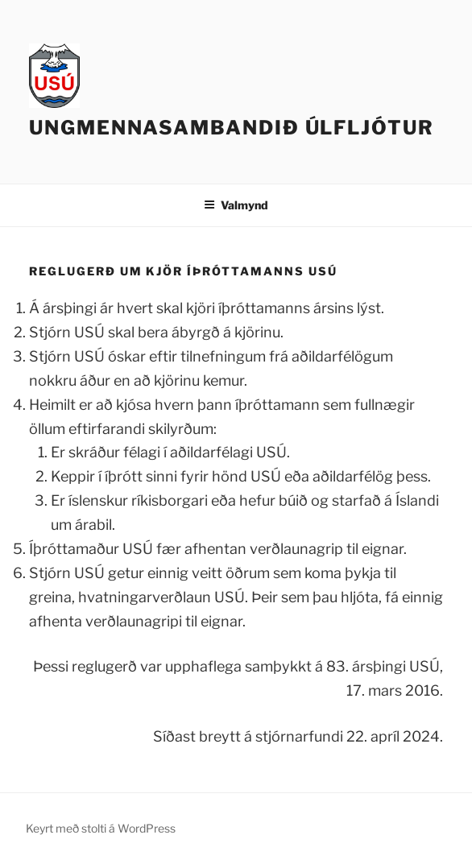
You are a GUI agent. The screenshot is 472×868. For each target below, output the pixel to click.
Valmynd (236, 205)
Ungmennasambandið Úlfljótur (232, 128)
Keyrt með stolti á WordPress (101, 828)
